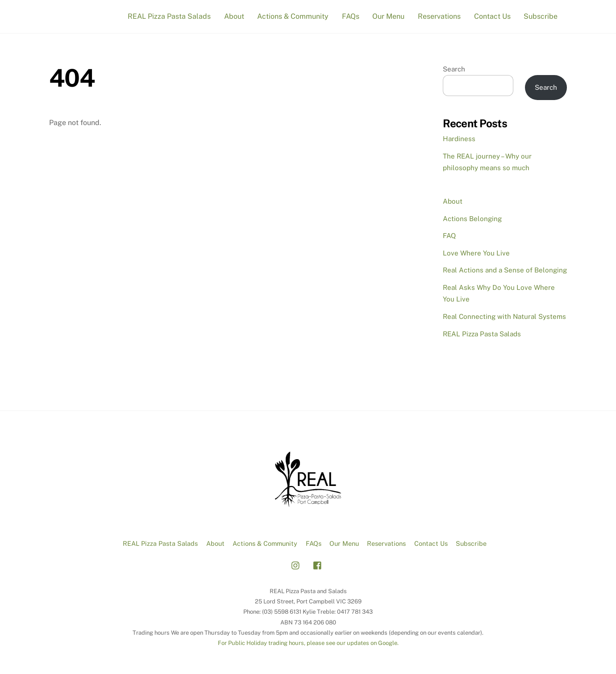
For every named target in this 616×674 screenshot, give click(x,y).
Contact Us (492, 16)
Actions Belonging (472, 219)
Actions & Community (293, 16)
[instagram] (296, 564)
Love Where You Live (476, 253)
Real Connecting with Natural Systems (504, 316)
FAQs (351, 16)
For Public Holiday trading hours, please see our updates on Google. (308, 643)
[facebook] (318, 564)
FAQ (449, 236)
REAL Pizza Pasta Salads (169, 16)
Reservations (439, 16)
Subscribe (541, 16)
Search (454, 69)
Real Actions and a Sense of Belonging (505, 270)
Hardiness (459, 139)
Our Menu (388, 16)
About (234, 16)
